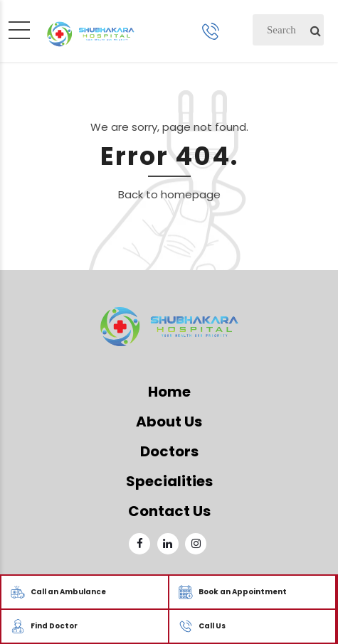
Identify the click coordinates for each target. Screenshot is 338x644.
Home (169, 392)
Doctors (169, 451)
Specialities (169, 481)
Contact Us (169, 511)
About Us (169, 422)
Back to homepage (169, 194)
